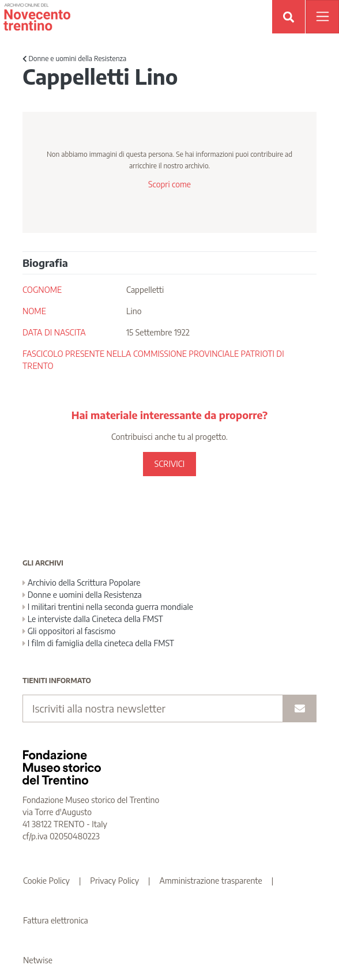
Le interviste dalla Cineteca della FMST (93, 619)
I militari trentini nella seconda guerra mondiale (108, 607)
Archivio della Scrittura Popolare (82, 583)
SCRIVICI (169, 464)
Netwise (38, 960)
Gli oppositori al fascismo (69, 631)
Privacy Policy (114, 881)
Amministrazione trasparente (211, 881)
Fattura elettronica (56, 920)
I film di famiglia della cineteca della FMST (98, 643)
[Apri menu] (322, 17)
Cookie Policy (46, 881)
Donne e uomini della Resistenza (74, 59)
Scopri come (169, 184)
